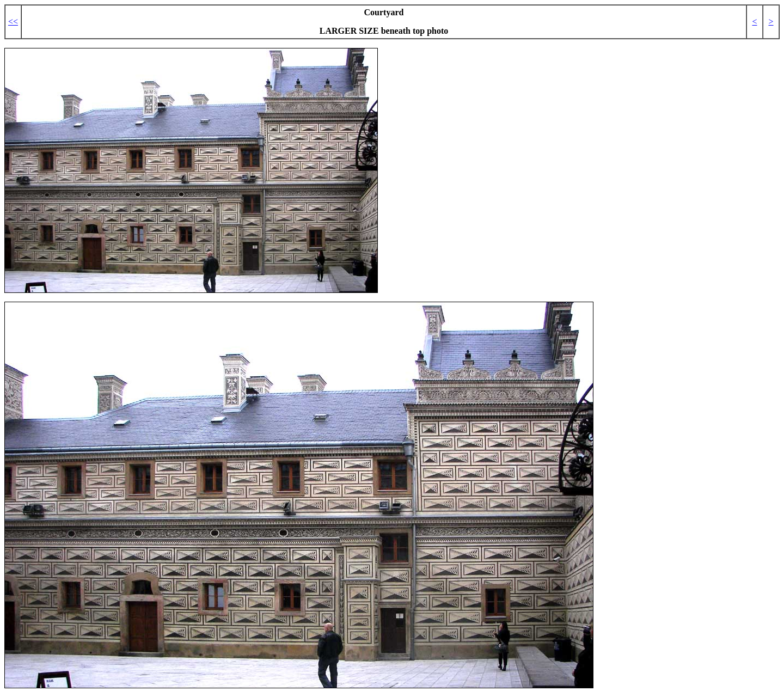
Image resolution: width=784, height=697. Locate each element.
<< (13, 22)
